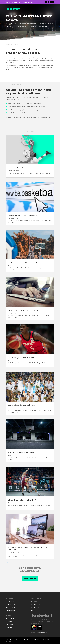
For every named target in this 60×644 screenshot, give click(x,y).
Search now (30, 578)
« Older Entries (10, 563)
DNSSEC (18, 639)
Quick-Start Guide (36, 604)
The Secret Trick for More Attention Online (23, 310)
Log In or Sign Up (36, 610)
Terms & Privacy (11, 639)
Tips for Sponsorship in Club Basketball (22, 263)
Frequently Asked (11, 610)
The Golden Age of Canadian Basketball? (22, 358)
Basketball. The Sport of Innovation (21, 453)
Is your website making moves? (19, 168)
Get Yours (34, 601)
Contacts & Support (37, 607)
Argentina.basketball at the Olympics (21, 405)
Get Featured (10, 628)
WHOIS (29, 639)
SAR (35, 639)
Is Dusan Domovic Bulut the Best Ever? (22, 500)
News (18, 171)
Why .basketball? (10, 601)
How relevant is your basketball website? (23, 215)
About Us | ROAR (11, 607)
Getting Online (12, 171)
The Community (10, 622)
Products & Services (11, 604)
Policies (24, 639)
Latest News (9, 625)
